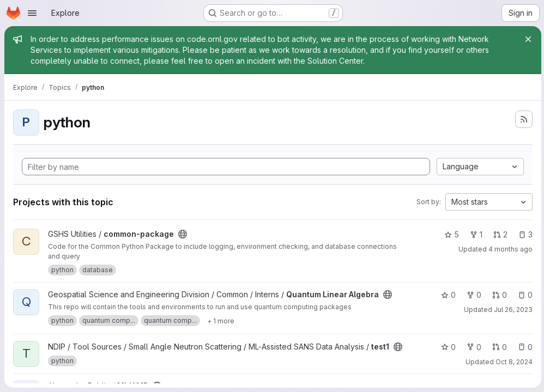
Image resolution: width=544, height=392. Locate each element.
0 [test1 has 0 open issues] (524, 347)
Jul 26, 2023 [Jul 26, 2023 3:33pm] (512, 310)
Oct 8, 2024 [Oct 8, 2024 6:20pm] (512, 362)
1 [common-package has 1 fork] (475, 234)
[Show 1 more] (221, 321)
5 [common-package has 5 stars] (450, 234)
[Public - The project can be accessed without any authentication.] (183, 234)
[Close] (527, 39)
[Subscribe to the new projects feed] (522, 119)
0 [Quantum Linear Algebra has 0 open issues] (524, 295)
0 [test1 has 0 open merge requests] (498, 347)
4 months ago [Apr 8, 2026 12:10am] (509, 249)
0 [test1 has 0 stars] (447, 347)
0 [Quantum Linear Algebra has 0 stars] (447, 295)
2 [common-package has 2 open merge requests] (499, 234)
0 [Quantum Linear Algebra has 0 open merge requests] (498, 295)
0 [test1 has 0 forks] (472, 347)
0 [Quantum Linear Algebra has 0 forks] (472, 295)
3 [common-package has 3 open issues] (524, 234)
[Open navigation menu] (32, 13)
